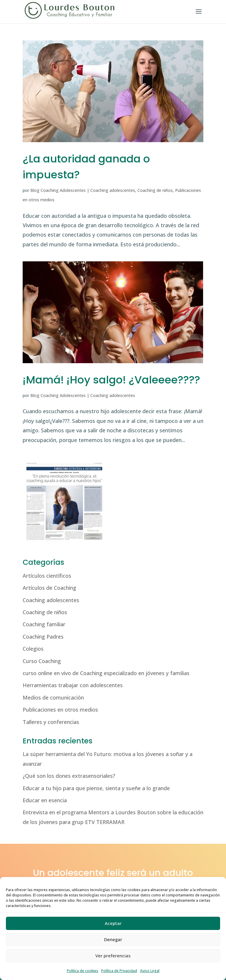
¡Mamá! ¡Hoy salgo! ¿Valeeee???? (111, 380)
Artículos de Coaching (49, 588)
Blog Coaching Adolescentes (58, 190)
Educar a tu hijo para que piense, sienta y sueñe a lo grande (96, 788)
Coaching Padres (43, 637)
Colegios (33, 649)
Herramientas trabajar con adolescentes (73, 685)
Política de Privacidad (119, 971)
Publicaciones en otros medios (60, 710)
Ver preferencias (113, 956)
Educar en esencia (45, 800)
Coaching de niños (155, 190)
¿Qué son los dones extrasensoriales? (69, 776)
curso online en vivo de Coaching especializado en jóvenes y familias (106, 673)
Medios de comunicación (53, 697)
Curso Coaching (42, 661)
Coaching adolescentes (113, 190)
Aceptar (113, 923)
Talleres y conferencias (51, 722)
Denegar (113, 939)
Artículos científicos (47, 576)
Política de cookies (83, 971)
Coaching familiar (44, 624)
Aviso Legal (150, 971)
